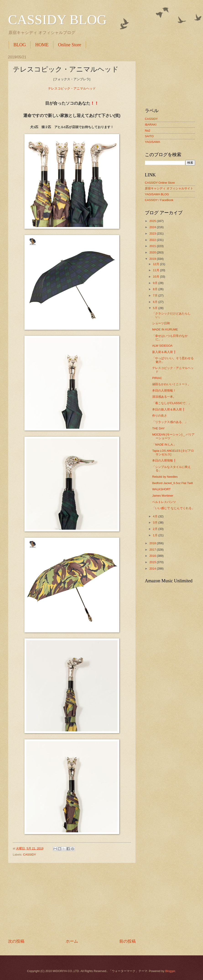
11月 (156, 270)
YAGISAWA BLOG (157, 194)
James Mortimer (163, 496)
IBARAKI (151, 125)
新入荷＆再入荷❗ (164, 352)
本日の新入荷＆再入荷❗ (169, 409)
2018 (153, 543)
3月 (156, 522)
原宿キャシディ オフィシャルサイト (169, 188)
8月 (156, 289)
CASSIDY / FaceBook (159, 200)
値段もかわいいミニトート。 (171, 384)
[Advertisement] (72, 901)
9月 (156, 283)
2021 (153, 246)
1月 (156, 535)
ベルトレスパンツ (164, 502)
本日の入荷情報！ (164, 391)
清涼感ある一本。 (164, 397)
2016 (153, 556)
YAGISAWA (152, 142)
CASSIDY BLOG (57, 20)
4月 (156, 516)
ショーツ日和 (161, 323)
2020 (153, 252)
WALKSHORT (161, 489)
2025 (153, 221)
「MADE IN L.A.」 (164, 445)
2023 (153, 233)
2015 (153, 562)
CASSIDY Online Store (160, 183)
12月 (156, 264)
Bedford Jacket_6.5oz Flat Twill (172, 483)
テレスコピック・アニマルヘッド (72, 89)
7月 (156, 295)
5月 (156, 308)
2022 (153, 240)
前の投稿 (128, 941)
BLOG (20, 45)
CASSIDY (30, 855)
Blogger (170, 971)
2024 (153, 227)
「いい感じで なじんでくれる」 (173, 508)
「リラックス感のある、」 (170, 422)
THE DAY (158, 428)
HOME (42, 45)
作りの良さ (160, 416)
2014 (153, 569)
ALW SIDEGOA (162, 346)
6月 (156, 302)
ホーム (72, 941)
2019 (153, 259)
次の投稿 (16, 941)
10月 (156, 277)
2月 (156, 529)
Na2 (148, 130)
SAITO (149, 136)
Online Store (70, 45)
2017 (153, 550)
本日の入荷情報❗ (164, 460)
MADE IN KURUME (165, 329)
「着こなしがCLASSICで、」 (172, 403)
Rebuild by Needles (165, 477)
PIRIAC (157, 378)
